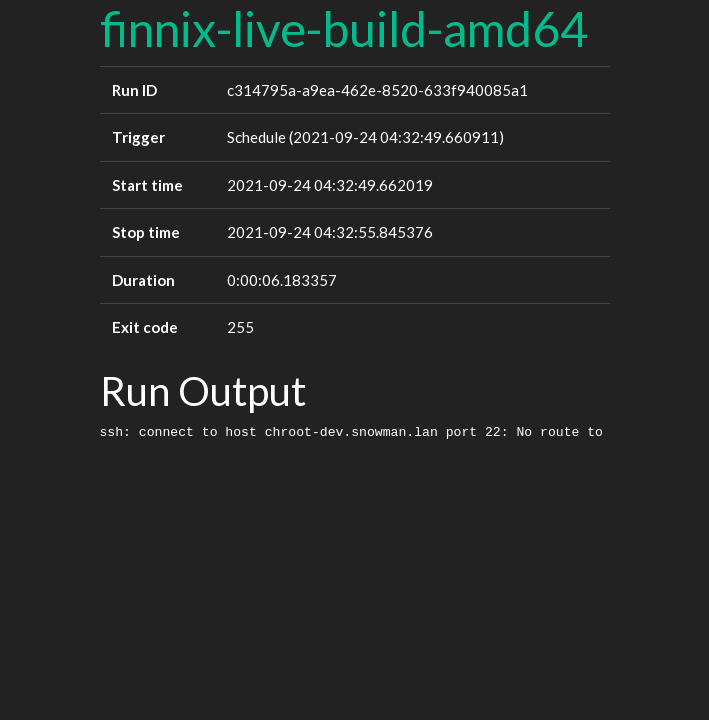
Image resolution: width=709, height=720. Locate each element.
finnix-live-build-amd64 (344, 28)
